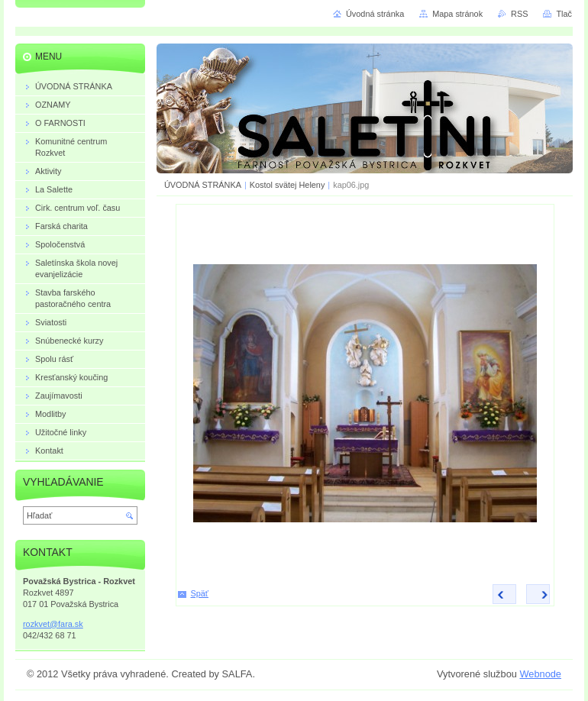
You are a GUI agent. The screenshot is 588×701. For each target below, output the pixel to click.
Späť (200, 593)
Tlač (564, 14)
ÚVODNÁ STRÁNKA (203, 185)
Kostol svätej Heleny (288, 185)
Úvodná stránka (375, 14)
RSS (519, 14)
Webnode (540, 674)
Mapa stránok (457, 14)
